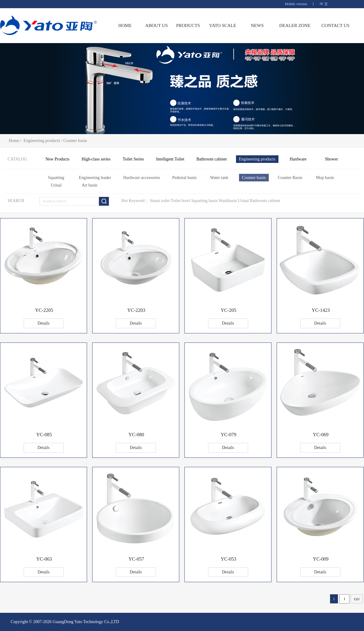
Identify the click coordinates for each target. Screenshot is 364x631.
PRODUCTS (188, 25)
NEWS (257, 25)
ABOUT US (157, 25)
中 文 (324, 4)
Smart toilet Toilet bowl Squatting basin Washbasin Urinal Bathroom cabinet (215, 201)
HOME (125, 25)
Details (44, 323)
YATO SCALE (222, 25)
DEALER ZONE (295, 25)
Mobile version (296, 4)
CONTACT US (335, 25)
